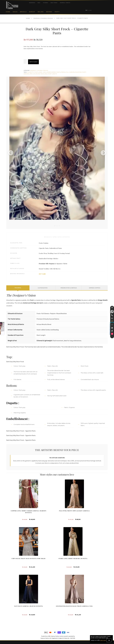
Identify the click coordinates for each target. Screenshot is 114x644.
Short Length (52, 74)
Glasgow (62, 615)
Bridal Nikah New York (92, 602)
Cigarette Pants (33, 72)
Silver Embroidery (38, 615)
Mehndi (49, 12)
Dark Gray (42, 72)
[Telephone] (112, 315)
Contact (9, 627)
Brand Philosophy (12, 609)
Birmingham (63, 602)
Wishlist (9, 634)
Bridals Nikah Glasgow (92, 615)
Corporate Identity (12, 606)
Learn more (103, 640)
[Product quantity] (25, 62)
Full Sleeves (70, 72)
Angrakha (32, 3)
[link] (112, 312)
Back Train (54, 3)
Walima (41, 12)
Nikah (15, 12)
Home (8, 12)
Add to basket (33, 62)
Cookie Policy (10, 615)
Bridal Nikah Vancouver (93, 612)
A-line (34, 618)
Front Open (36, 612)
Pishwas (46, 3)
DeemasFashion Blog (92, 618)
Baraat (32, 12)
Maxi (39, 3)
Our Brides (36, 602)
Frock (63, 72)
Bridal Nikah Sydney (92, 609)
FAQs (8, 624)
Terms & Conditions (12, 621)
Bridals (23, 12)
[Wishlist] (112, 325)
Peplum (32, 74)
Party (57, 12)
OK (109, 640)
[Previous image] (12, 153)
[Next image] (102, 153)
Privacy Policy (10, 612)
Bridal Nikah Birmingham (93, 606)
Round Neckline (41, 74)
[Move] (112, 307)
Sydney (61, 606)
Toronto (61, 609)
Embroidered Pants (54, 72)
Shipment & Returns (12, 618)
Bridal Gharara (37, 609)
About (8, 602)
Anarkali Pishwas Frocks (43, 18)
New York (62, 612)
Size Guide (10, 630)
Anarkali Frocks (65, 3)
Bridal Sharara (37, 606)
